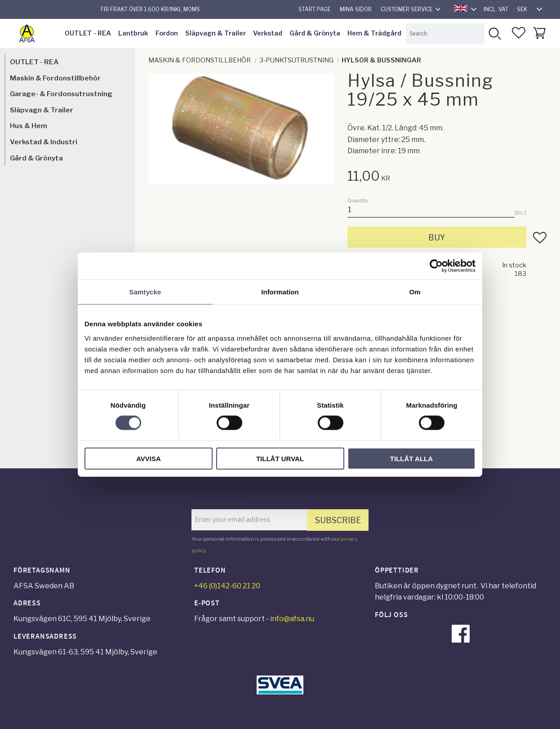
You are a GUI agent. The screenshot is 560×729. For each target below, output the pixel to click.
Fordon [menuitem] (167, 33)
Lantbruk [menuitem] (133, 33)
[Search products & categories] (445, 33)
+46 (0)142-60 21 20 (227, 586)
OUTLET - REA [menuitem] (88, 33)
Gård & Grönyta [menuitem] (315, 33)
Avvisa (149, 458)
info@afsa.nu (292, 619)
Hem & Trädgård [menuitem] (374, 33)
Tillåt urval (280, 458)
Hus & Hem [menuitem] (29, 126)
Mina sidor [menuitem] (356, 9)
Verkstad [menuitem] (268, 33)
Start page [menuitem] (315, 9)
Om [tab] (415, 292)
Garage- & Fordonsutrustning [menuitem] (61, 94)
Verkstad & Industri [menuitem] (44, 142)
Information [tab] (280, 292)
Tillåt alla (411, 458)
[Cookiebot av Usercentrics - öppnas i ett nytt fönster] (436, 266)
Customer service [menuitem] (407, 9)
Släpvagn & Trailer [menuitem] (216, 33)
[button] (519, 33)
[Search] (495, 33)
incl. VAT (496, 9)
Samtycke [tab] (145, 292)
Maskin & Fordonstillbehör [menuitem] (55, 78)
